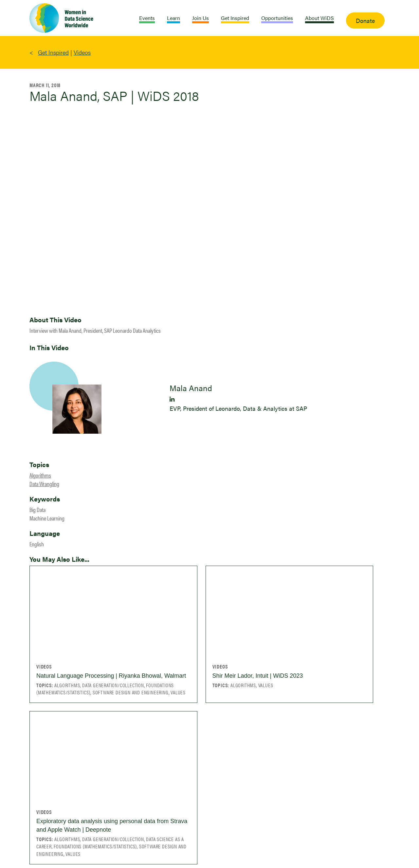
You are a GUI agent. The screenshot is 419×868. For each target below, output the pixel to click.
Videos (82, 52)
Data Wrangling (44, 484)
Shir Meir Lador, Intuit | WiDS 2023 (258, 676)
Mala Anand (191, 388)
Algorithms (40, 475)
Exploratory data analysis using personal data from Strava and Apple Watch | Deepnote (112, 825)
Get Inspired (53, 52)
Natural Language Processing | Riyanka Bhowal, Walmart (111, 676)
